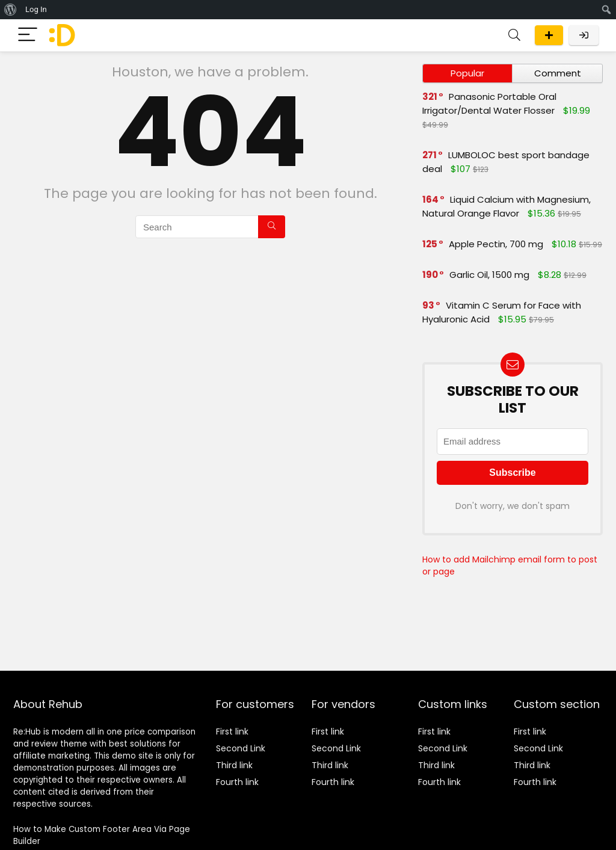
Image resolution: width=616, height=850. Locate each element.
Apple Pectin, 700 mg (496, 244)
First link (232, 731)
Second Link (241, 748)
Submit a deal (549, 35)
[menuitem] (11, 10)
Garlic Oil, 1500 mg (489, 275)
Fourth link (237, 782)
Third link (234, 765)
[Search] (514, 35)
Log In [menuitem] (36, 9)
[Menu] (28, 35)
